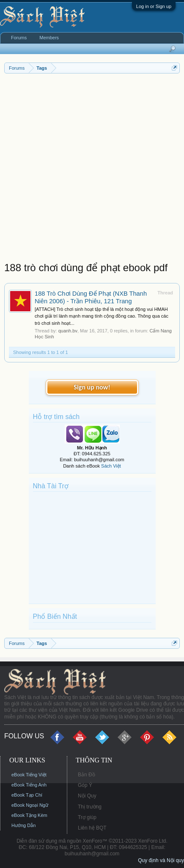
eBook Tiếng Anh (29, 785)
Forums (19, 38)
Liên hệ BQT (92, 828)
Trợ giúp (87, 817)
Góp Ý (85, 785)
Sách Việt (111, 466)
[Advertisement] (92, 170)
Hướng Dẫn (23, 825)
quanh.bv (68, 331)
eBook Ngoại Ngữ (30, 805)
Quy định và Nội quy (161, 860)
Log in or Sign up (154, 6)
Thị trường (90, 807)
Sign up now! (92, 387)
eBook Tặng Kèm (29, 815)
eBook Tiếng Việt (29, 775)
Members (49, 38)
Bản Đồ (87, 775)
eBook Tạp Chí (27, 795)
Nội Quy (87, 796)
